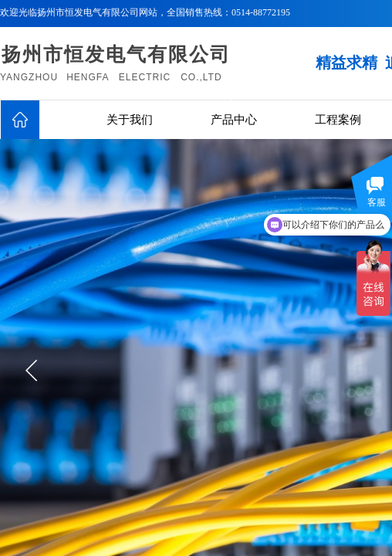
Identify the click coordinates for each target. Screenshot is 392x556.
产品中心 (234, 120)
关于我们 (130, 120)
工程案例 (338, 120)
